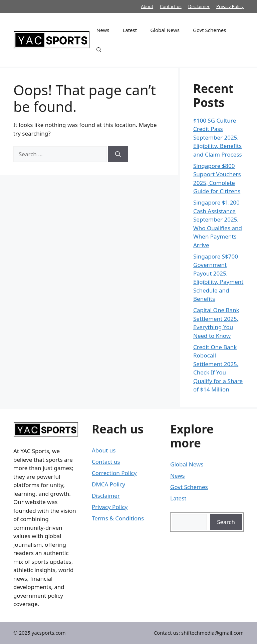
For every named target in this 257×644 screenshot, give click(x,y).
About (147, 6)
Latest (130, 30)
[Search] (118, 154)
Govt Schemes (209, 30)
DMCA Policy (108, 484)
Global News (165, 30)
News (103, 30)
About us (104, 450)
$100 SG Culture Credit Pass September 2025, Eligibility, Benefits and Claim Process (218, 137)
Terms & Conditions (118, 518)
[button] (99, 50)
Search (226, 522)
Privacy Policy (230, 6)
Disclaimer (199, 6)
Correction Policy (114, 473)
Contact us (171, 6)
